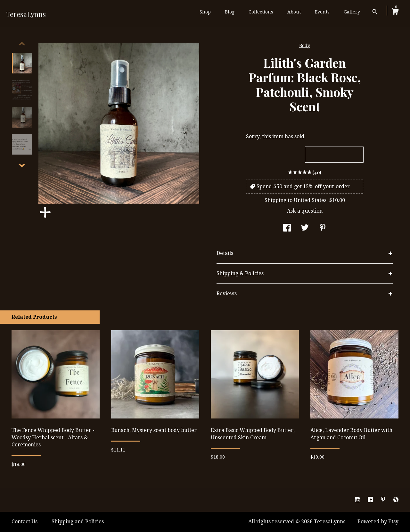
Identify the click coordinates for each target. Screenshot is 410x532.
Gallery (352, 12)
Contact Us (25, 522)
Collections (261, 12)
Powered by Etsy (378, 522)
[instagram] (358, 500)
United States (310, 200)
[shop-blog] (396, 500)
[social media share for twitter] (305, 228)
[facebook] (371, 500)
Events (322, 12)
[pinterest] (384, 500)
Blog (230, 12)
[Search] (375, 13)
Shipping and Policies (78, 522)
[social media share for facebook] (287, 228)
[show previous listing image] (22, 44)
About (294, 12)
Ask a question (305, 211)
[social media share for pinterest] (323, 228)
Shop (205, 12)
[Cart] (395, 12)
